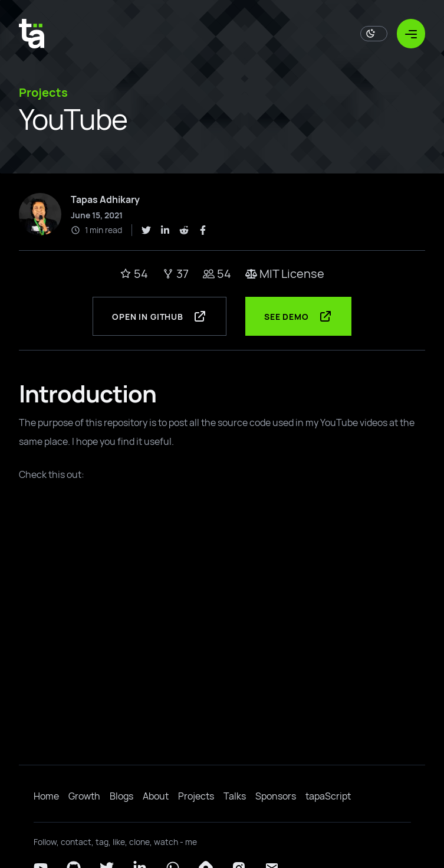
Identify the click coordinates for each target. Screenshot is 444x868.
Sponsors (276, 796)
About (156, 796)
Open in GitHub (159, 316)
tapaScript (328, 796)
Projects (196, 796)
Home (46, 796)
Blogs (121, 796)
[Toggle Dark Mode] (374, 34)
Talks (235, 796)
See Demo (298, 316)
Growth (84, 796)
